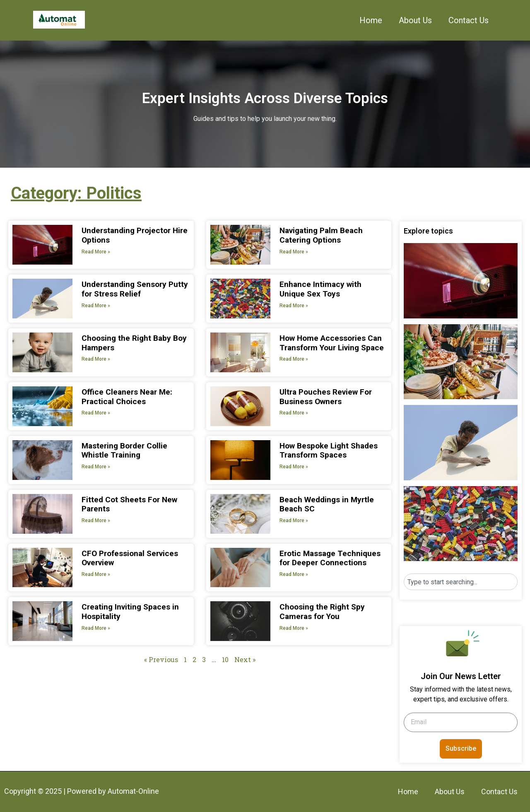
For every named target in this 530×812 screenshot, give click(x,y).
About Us (415, 20)
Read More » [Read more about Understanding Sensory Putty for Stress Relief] (96, 306)
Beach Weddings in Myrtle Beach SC (327, 504)
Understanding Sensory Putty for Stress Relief (135, 289)
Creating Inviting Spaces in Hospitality (130, 612)
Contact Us (469, 20)
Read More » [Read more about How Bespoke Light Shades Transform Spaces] (294, 467)
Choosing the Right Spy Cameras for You (322, 612)
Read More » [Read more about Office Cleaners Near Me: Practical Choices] (96, 413)
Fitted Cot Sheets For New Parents (129, 504)
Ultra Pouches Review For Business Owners (326, 397)
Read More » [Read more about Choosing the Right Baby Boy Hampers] (96, 359)
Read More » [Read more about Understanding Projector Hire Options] (96, 252)
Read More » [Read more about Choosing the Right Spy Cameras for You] (294, 628)
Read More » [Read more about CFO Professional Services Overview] (96, 574)
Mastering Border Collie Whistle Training (124, 451)
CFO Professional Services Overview (130, 558)
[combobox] (461, 582)
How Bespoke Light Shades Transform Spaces (329, 451)
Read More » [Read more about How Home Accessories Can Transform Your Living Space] (294, 359)
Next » (245, 659)
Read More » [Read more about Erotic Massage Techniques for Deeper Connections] (294, 574)
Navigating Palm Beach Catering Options (321, 235)
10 (225, 659)
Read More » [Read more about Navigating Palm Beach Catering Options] (294, 252)
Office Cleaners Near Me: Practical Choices (127, 397)
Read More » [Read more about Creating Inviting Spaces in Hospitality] (96, 628)
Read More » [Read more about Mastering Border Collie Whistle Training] (96, 467)
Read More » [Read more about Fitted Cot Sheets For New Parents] (96, 520)
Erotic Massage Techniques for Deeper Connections (330, 558)
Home (371, 20)
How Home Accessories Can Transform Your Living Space (332, 343)
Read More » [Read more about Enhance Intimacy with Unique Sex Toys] (294, 306)
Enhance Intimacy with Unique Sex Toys (320, 289)
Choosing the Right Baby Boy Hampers (134, 343)
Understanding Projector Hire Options (135, 235)
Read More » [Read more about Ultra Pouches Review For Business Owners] (294, 413)
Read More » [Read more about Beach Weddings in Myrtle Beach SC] (294, 520)
